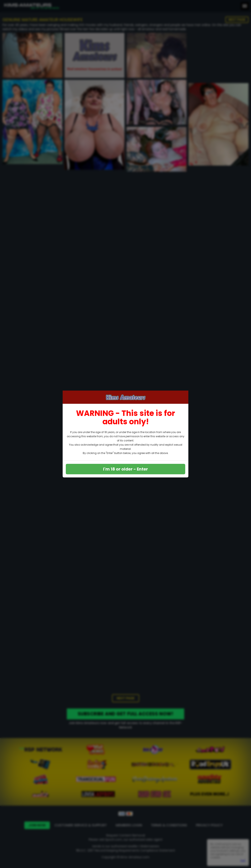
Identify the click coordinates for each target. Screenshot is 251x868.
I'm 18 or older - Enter (125, 469)
